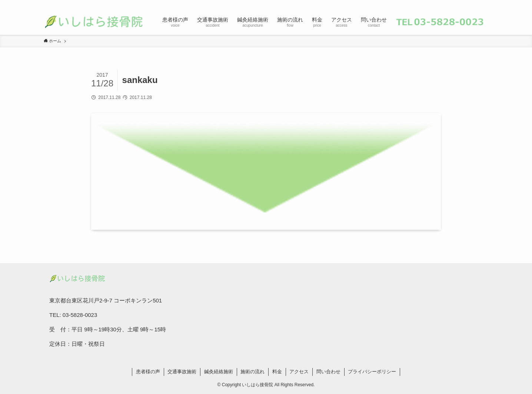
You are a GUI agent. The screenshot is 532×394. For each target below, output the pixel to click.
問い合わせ (328, 372)
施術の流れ (252, 372)
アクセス (299, 372)
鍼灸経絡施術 (219, 372)
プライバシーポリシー (372, 372)
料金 (277, 372)
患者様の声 (148, 372)
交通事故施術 (182, 372)
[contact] (474, 4)
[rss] (464, 4)
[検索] (483, 4)
